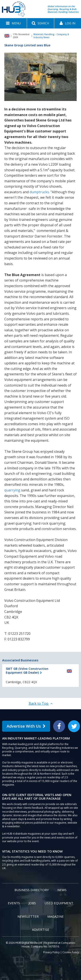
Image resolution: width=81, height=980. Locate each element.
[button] (13, 23)
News (62, 890)
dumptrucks (39, 192)
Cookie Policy (71, 952)
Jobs (32, 903)
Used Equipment (59, 903)
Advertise (41, 930)
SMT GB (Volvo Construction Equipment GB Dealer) (27, 671)
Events (14, 903)
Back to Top (41, 703)
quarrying (12, 490)
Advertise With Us (26, 726)
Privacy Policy (51, 952)
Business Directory (32, 890)
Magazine (56, 916)
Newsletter (28, 916)
